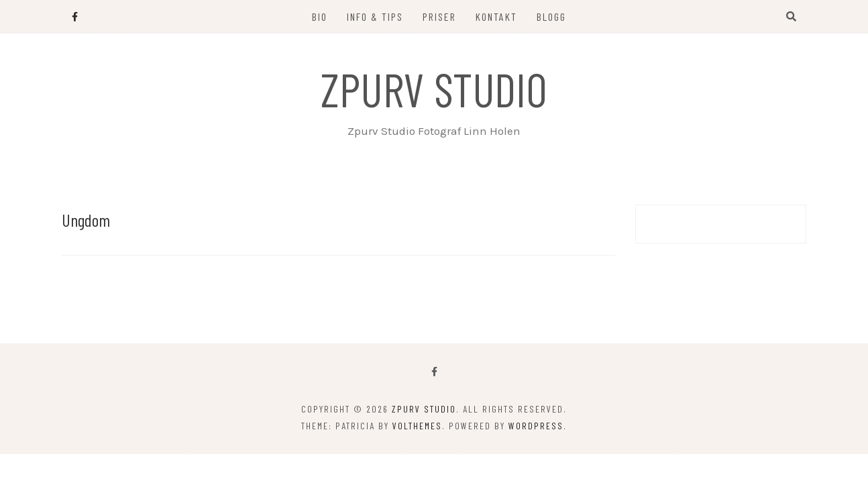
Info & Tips (375, 16)
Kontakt (496, 16)
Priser (439, 16)
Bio (320, 16)
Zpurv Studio (434, 89)
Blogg (551, 16)
